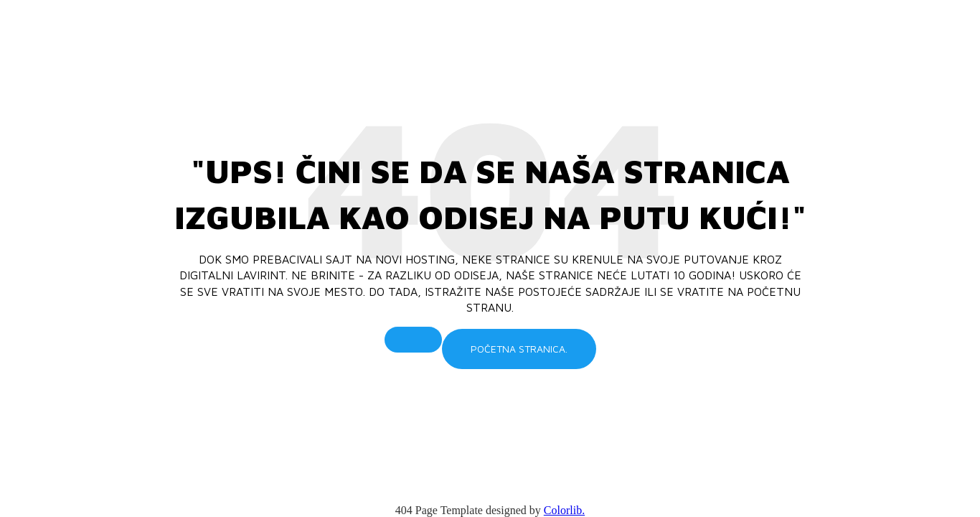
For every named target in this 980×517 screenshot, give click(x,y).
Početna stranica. (519, 349)
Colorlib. (564, 510)
